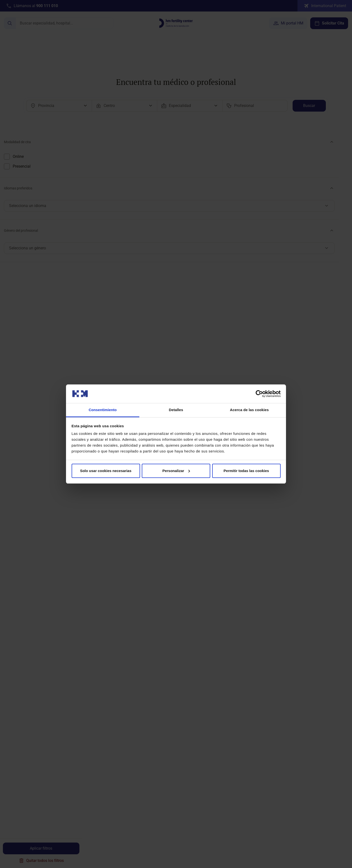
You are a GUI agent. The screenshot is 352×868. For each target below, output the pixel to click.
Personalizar (176, 471)
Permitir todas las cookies (246, 471)
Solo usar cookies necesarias (106, 471)
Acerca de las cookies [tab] (249, 410)
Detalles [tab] (176, 410)
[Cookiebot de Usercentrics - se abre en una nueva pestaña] (259, 394)
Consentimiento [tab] (103, 410)
